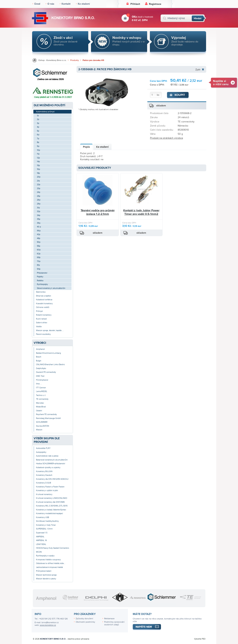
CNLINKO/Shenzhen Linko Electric (50, 364)
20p (39, 177)
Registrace (155, 4)
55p (39, 246)
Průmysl (39, 311)
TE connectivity (42, 399)
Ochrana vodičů (43, 307)
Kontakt (66, 4)
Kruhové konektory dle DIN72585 (50, 502)
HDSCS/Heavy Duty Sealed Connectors (53, 548)
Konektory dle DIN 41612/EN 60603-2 (52, 479)
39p (39, 223)
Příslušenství (42, 273)
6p (38, 135)
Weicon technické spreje (46, 575)
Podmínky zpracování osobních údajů (114, 623)
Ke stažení (84, 4)
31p (38, 208)
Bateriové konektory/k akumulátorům (52, 460)
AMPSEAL (40, 537)
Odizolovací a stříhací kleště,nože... (51, 563)
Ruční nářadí (41, 319)
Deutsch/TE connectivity (46, 372)
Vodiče (39, 327)
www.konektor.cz (48, 625)
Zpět (198, 69)
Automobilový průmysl (45, 112)
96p (39, 231)
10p (38, 150)
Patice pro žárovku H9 (93, 60)
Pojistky (40, 277)
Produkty (75, 60)
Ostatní (39, 411)
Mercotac (40, 403)
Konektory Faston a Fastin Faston (50, 487)
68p (39, 257)
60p (39, 250)
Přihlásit (135, 4)
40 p (39, 227)
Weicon (39, 430)
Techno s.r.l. (41, 395)
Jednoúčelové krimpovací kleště (49, 567)
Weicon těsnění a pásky (46, 579)
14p (38, 162)
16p (38, 169)
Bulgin (39, 361)
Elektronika (41, 292)
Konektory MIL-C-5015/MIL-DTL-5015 (52, 506)
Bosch (39, 357)
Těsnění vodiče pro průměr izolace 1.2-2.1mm (98, 212)
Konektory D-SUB (44, 483)
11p (38, 154)
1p (38, 116)
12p (38, 158)
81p (38, 265)
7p (38, 139)
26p (39, 200)
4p (38, 127)
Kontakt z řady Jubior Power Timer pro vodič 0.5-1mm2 (141, 212)
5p (38, 131)
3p (38, 123)
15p (38, 165)
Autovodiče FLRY (43, 448)
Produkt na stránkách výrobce (167, 138)
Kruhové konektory (44, 494)
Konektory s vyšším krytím (47, 490)
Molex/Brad (41, 407)
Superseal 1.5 (42, 533)
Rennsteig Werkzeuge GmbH (48, 418)
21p (38, 181)
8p (38, 142)
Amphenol (40, 349)
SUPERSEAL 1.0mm (44, 529)
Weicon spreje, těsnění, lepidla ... (50, 330)
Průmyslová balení (44, 571)
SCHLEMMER (42, 422)
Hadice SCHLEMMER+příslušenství (50, 464)
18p (38, 173)
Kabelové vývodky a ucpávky (48, 467)
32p (39, 211)
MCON (39, 552)
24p (39, 192)
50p (39, 242)
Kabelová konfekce (44, 300)
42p (39, 234)
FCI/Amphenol (42, 380)
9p (38, 146)
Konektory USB (43, 517)
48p (39, 238)
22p (39, 185)
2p (38, 119)
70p (39, 261)
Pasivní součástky (43, 334)
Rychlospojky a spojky (45, 556)
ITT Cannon (41, 388)
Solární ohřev (42, 323)
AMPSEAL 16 (41, 540)
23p (39, 188)
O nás (51, 4)
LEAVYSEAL (41, 544)
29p (39, 204)
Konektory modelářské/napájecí (49, 513)
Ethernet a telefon (44, 296)
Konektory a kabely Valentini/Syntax (51, 510)
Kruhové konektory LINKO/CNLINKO (52, 498)
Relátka (40, 281)
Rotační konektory (44, 315)
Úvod (37, 4)
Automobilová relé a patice (47, 456)
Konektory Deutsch (44, 475)
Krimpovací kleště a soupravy (48, 560)
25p (39, 196)
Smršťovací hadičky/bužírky (47, 521)
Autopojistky (41, 452)
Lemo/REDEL (42, 391)
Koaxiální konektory (44, 304)
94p (39, 269)
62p (39, 254)
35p (39, 219)
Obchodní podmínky (85, 622)
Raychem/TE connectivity (46, 414)
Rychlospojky (42, 284)
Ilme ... (39, 384)
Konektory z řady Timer (46, 525)
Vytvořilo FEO (200, 639)
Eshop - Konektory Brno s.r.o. (53, 60)
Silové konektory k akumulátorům (51, 288)
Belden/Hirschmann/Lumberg (48, 353)
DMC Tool (40, 376)
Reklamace (109, 619)
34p (39, 215)
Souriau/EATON (43, 426)
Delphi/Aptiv (41, 368)
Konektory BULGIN (44, 471)
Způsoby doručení (84, 619)
